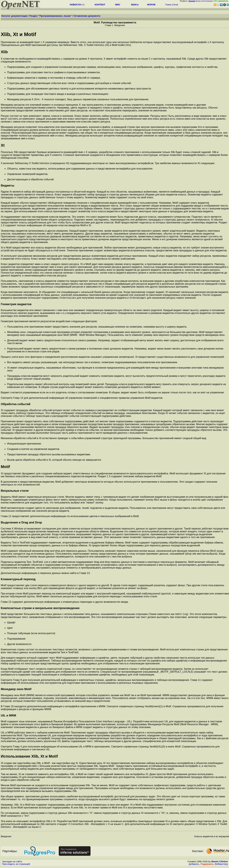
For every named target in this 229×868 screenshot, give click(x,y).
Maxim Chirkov (220, 862)
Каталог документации (15, 16)
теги (175, 5)
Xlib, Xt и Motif (18, 34)
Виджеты (8, 185)
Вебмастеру (221, 865)
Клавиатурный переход (18, 580)
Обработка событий (16, 405)
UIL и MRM (8, 716)
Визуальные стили (15, 491)
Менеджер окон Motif (16, 690)
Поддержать (207, 865)
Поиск (168, 5)
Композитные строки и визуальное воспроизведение (40, 609)
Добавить (194, 865)
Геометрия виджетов (16, 305)
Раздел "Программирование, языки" (51, 16)
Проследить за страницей (16, 865)
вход (198, 1)
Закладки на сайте (12, 862)
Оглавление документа (87, 16)
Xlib (4, 52)
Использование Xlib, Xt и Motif (29, 757)
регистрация (207, 1)
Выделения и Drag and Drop (21, 523)
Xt (3, 145)
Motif (5, 467)
